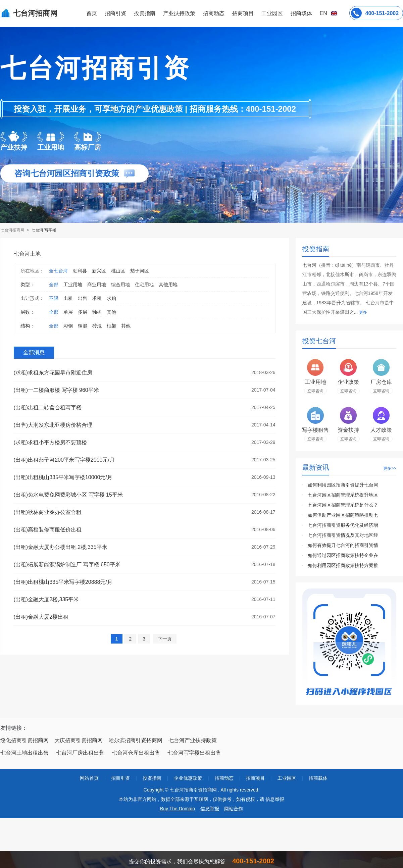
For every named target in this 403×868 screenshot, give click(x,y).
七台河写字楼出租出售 (194, 753)
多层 (83, 312)
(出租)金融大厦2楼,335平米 (46, 599)
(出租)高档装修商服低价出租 (48, 530)
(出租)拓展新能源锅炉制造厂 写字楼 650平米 (67, 565)
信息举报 (210, 809)
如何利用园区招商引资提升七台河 (343, 485)
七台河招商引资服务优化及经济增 (343, 525)
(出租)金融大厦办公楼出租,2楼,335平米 (61, 547)
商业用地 (97, 285)
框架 (111, 326)
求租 (97, 298)
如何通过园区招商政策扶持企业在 (343, 555)
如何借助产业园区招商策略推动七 (343, 515)
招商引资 (115, 13)
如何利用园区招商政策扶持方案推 (343, 565)
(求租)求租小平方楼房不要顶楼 (51, 442)
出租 (68, 298)
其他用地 (168, 285)
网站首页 (89, 778)
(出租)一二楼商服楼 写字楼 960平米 (56, 390)
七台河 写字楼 (44, 230)
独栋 (97, 312)
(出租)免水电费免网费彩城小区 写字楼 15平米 (68, 495)
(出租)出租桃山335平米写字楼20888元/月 (63, 582)
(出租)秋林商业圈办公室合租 (48, 512)
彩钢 (68, 326)
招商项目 (243, 13)
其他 (111, 312)
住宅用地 (144, 285)
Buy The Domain (178, 809)
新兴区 (99, 271)
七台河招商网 (13, 230)
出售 (83, 298)
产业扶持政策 (179, 13)
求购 (111, 298)
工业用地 (73, 285)
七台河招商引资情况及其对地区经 (343, 535)
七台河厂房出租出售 (80, 753)
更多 (363, 312)
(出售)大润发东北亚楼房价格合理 (53, 425)
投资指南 (145, 13)
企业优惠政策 (188, 778)
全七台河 (58, 271)
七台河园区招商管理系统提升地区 (343, 495)
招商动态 (214, 13)
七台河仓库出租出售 (136, 753)
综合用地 (120, 285)
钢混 (83, 326)
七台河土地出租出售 (24, 753)
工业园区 (272, 13)
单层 (68, 312)
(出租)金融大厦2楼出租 (41, 617)
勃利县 (80, 271)
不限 (54, 298)
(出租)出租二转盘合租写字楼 (48, 407)
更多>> (390, 468)
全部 (54, 285)
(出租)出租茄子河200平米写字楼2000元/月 (64, 460)
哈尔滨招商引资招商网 (136, 740)
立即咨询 (315, 391)
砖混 (97, 326)
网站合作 (234, 809)
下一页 (165, 639)
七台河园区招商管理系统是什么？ (343, 505)
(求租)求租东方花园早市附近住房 (53, 373)
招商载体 (318, 778)
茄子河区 (140, 271)
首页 (92, 13)
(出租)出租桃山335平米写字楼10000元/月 (63, 477)
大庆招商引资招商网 (79, 740)
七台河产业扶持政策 (193, 740)
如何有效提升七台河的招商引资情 (343, 545)
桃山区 (118, 271)
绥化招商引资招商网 (24, 740)
